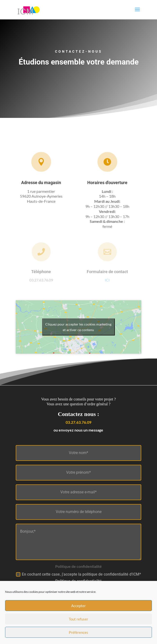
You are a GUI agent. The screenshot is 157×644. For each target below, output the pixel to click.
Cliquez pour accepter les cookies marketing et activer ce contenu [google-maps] (78, 327)
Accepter (78, 612)
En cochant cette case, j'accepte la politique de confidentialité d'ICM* (78, 578)
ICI (107, 279)
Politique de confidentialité (78, 581)
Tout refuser (78, 625)
